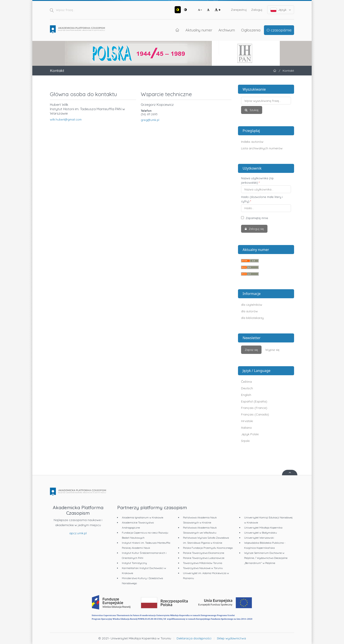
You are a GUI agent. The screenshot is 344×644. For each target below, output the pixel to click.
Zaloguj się (256, 229)
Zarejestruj (239, 10)
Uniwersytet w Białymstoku (261, 533)
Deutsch (247, 388)
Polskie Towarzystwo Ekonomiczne (204, 553)
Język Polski (250, 434)
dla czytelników (252, 305)
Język (281, 10)
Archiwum (227, 30)
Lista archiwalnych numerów (262, 148)
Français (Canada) (255, 414)
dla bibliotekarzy (252, 318)
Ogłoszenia (251, 30)
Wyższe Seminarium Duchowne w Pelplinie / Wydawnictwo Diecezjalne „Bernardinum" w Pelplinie (266, 558)
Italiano (246, 428)
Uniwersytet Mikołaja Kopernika (263, 528)
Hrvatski (247, 421)
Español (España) (254, 401)
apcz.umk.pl (78, 533)
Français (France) (254, 408)
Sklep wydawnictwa (231, 638)
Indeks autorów (252, 142)
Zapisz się (251, 350)
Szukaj (254, 110)
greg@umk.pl (150, 120)
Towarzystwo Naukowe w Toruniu (203, 568)
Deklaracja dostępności (194, 638)
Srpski (245, 441)
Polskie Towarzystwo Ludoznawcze (204, 558)
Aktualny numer (199, 30)
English (246, 395)
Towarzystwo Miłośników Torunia (203, 563)
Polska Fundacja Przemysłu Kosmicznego (208, 548)
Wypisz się (272, 350)
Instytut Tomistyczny (134, 563)
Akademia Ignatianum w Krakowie (143, 517)
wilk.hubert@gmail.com (66, 119)
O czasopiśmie (279, 30)
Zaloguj (257, 10)
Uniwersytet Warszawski (259, 538)
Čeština (246, 382)
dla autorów (249, 311)
